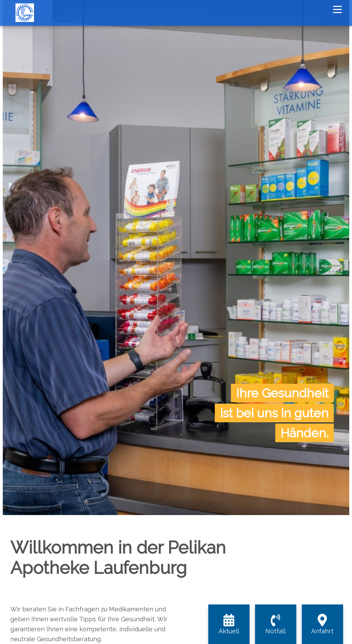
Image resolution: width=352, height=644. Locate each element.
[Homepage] (25, 4)
